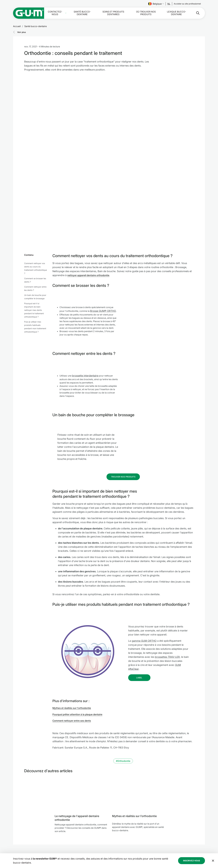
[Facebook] (179, 848)
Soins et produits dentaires (113, 13)
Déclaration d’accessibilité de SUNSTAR (132, 849)
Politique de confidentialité (127, 839)
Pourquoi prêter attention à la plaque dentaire (79, 658)
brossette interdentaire (85, 319)
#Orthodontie (123, 704)
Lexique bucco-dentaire (176, 13)
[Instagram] (186, 848)
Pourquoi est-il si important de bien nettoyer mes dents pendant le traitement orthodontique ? (34, 254)
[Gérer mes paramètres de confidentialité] (201, 857)
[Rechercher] (196, 13)
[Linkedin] (193, 848)
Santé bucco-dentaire (82, 13)
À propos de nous (84, 852)
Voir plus (22, 32)
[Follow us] (169, 4)
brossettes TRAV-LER (167, 600)
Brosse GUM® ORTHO (103, 254)
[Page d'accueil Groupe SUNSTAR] (39, 840)
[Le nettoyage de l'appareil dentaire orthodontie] (81, 737)
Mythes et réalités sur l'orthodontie (73, 651)
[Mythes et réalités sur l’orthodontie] (139, 737)
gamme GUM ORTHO (144, 584)
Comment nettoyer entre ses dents (73, 664)
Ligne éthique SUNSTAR (124, 846)
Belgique (156, 4)
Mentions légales (122, 836)
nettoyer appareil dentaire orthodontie (90, 219)
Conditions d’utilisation (125, 842)
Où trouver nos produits (146, 13)
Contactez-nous (55, 13)
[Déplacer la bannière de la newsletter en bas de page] (213, 810)
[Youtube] (201, 848)
